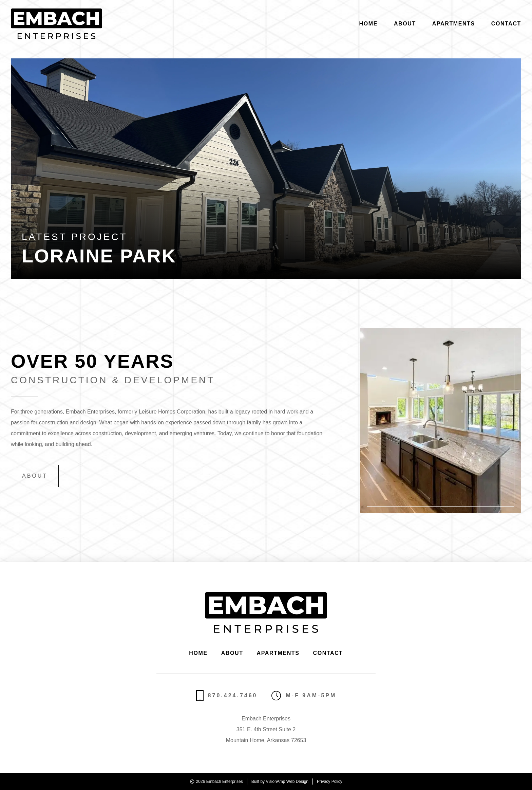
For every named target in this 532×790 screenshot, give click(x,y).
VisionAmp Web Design (287, 782)
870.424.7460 (227, 696)
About (405, 24)
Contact (506, 24)
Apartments (454, 24)
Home (368, 24)
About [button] (35, 476)
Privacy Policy (330, 782)
